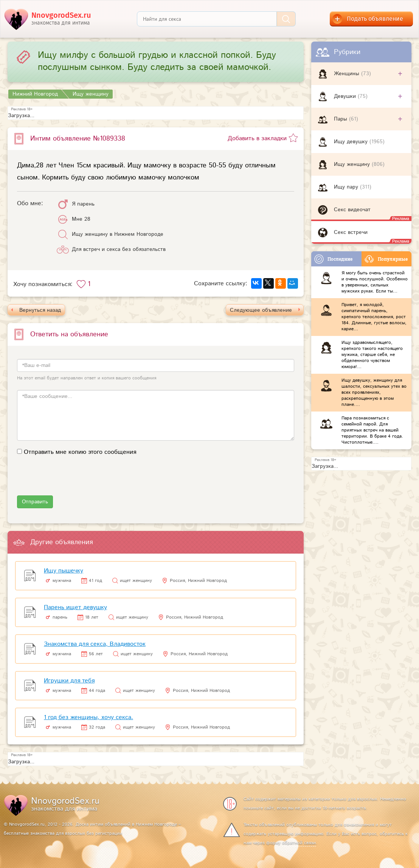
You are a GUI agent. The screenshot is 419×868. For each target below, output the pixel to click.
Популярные (386, 259)
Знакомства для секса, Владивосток (95, 644)
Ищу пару (347, 187)
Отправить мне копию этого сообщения (80, 452)
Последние (333, 259)
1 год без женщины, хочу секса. (88, 717)
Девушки (346, 96)
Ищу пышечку (64, 571)
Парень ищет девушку (75, 607)
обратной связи (299, 843)
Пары (341, 119)
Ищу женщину (353, 164)
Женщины (348, 74)
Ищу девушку (352, 142)
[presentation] (74, 481)
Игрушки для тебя (69, 681)
